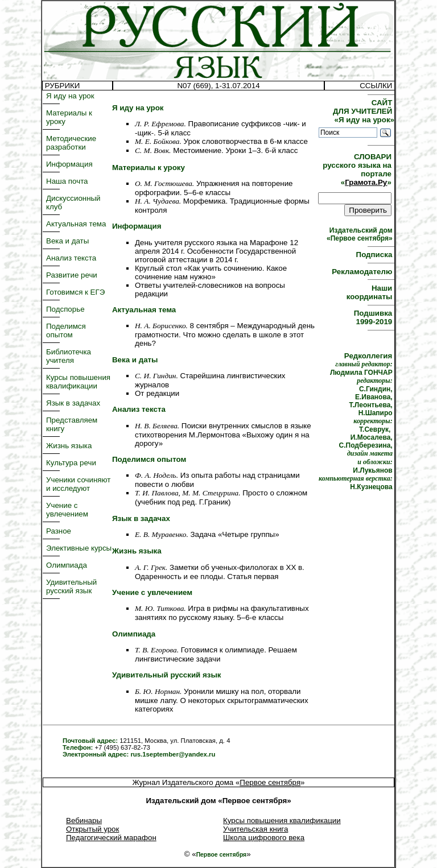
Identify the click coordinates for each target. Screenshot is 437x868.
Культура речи (71, 463)
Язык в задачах (73, 403)
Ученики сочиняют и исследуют (78, 484)
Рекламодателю (363, 272)
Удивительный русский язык (71, 586)
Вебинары (84, 821)
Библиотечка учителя (69, 356)
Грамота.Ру (366, 182)
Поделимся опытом (66, 330)
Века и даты (67, 241)
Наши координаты (370, 292)
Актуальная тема (76, 224)
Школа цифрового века (264, 838)
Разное (59, 531)
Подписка (375, 255)
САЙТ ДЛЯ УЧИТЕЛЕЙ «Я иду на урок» (364, 111)
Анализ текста (71, 258)
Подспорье (65, 309)
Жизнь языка (69, 446)
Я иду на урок (70, 96)
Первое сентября (270, 782)
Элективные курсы (79, 548)
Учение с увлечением (67, 510)
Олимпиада (67, 565)
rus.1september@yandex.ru (173, 754)
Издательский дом (360, 234)
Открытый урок (92, 829)
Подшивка (374, 317)
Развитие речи (72, 275)
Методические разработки (71, 143)
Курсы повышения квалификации (78, 382)
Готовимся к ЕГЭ (75, 292)
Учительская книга (255, 829)
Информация (69, 164)
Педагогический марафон (111, 838)
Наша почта (67, 181)
